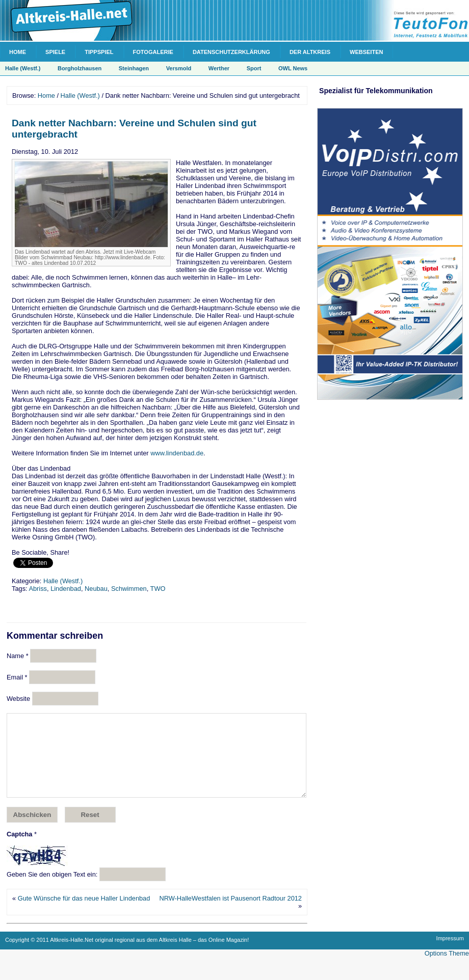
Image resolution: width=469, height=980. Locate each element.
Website (18, 699)
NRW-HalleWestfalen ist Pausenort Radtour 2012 (230, 914)
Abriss (38, 589)
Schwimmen (129, 589)
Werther (219, 68)
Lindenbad (66, 589)
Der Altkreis (310, 52)
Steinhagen (134, 68)
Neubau (96, 589)
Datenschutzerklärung (231, 52)
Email (17, 677)
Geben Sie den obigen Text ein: (52, 890)
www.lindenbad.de (177, 453)
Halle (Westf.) (23, 68)
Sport (254, 68)
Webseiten (366, 52)
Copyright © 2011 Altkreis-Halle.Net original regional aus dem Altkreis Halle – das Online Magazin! (127, 955)
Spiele (55, 52)
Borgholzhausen (80, 68)
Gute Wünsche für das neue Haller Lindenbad (84, 914)
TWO (158, 589)
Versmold (179, 68)
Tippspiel (99, 52)
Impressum (450, 954)
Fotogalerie (153, 52)
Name (18, 656)
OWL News (293, 68)
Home (18, 52)
